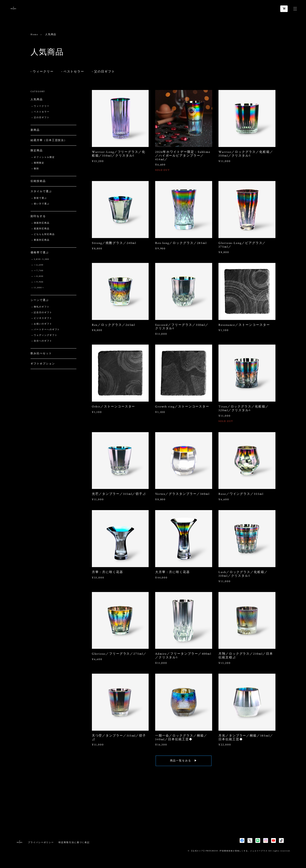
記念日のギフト (43, 313)
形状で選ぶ (40, 198)
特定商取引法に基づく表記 (74, 842)
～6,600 (39, 265)
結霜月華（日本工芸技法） (49, 140)
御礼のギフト (42, 307)
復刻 (36, 169)
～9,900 (39, 282)
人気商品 (37, 99)
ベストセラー (74, 72)
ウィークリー (43, 72)
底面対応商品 (42, 229)
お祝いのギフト (43, 324)
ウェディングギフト (46, 335)
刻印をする (38, 216)
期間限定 (39, 163)
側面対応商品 (42, 223)
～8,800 (39, 276)
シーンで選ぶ (40, 300)
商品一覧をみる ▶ (184, 765)
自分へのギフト (43, 341)
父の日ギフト (105, 72)
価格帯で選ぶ (40, 253)
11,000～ (39, 288)
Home (34, 35)
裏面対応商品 (42, 240)
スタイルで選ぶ (41, 191)
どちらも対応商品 (44, 234)
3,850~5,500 (41, 259)
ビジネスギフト (43, 318)
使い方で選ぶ (42, 204)
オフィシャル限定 (44, 157)
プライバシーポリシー (41, 842)
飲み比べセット (41, 353)
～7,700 (39, 271)
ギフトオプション (43, 364)
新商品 (35, 130)
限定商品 (37, 151)
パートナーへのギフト (47, 330)
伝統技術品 (38, 181)
